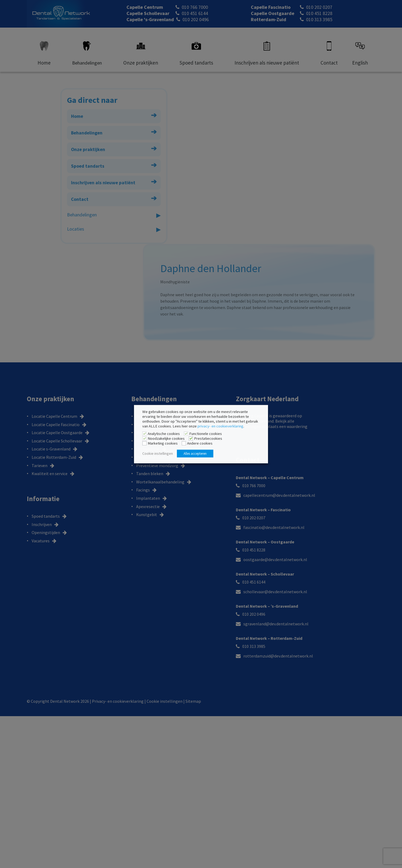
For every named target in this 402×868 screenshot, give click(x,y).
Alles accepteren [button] (195, 454)
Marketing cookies (163, 443)
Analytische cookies (164, 434)
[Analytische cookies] (144, 434)
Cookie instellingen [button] (158, 453)
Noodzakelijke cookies (166, 438)
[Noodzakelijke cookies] (144, 439)
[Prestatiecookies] (191, 439)
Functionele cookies (206, 434)
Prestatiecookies (208, 438)
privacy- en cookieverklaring (220, 426)
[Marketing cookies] (144, 444)
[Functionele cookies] (186, 434)
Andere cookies (200, 443)
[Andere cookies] (184, 444)
